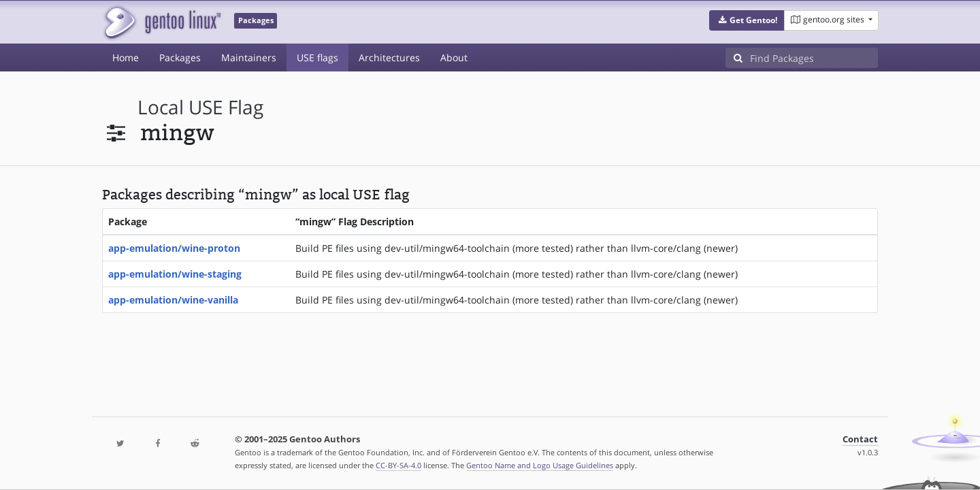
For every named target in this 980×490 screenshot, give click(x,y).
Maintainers (249, 58)
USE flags (317, 58)
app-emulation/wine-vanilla (173, 300)
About (454, 58)
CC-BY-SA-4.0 (398, 465)
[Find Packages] (814, 58)
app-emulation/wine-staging (175, 274)
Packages (180, 58)
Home (126, 58)
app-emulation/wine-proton (174, 248)
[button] (747, 20)
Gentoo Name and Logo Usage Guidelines (540, 465)
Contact (860, 439)
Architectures (389, 58)
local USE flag (200, 107)
